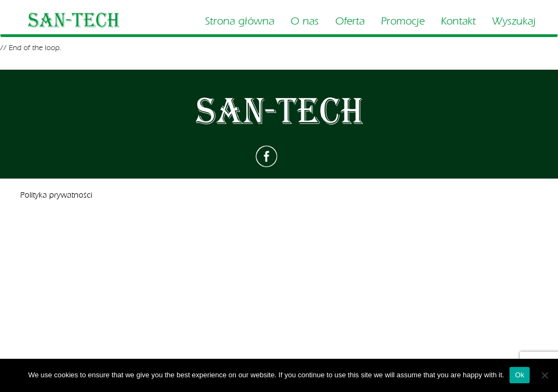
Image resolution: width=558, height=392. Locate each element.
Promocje (403, 21)
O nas (305, 21)
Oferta (350, 21)
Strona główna (239, 21)
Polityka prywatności (56, 195)
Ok (520, 375)
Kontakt (458, 21)
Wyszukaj (514, 21)
